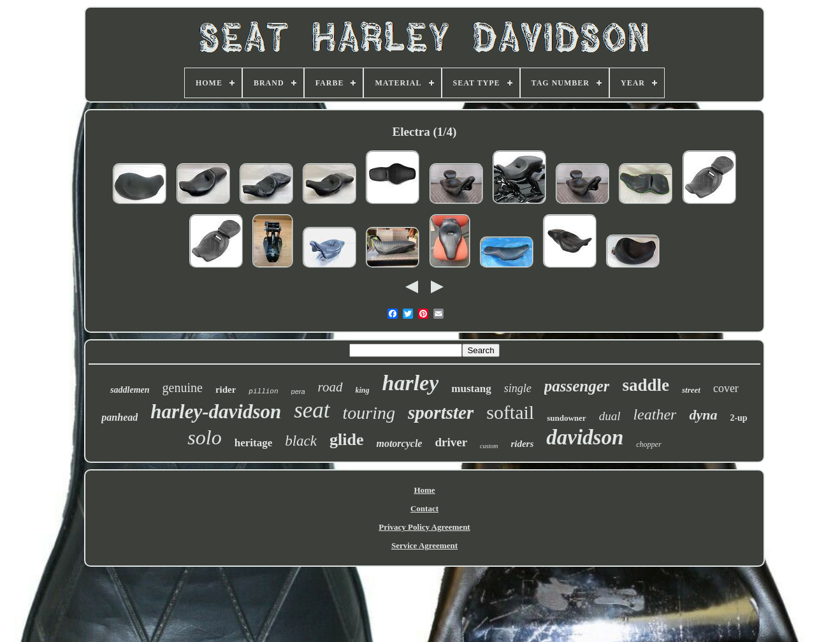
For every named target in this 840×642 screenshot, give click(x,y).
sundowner (566, 418)
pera (298, 391)
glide (346, 440)
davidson (585, 437)
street (691, 390)
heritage (253, 443)
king (363, 390)
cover (726, 388)
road (330, 387)
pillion (263, 391)
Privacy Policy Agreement (424, 527)
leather (655, 414)
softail (510, 412)
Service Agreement (424, 545)
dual (610, 416)
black (301, 441)
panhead (119, 417)
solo (204, 437)
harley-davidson (216, 412)
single (518, 388)
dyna (703, 415)
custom (489, 446)
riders (522, 444)
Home (424, 490)
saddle (646, 385)
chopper (648, 444)
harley (411, 383)
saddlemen (130, 390)
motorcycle (399, 443)
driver (451, 442)
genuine (183, 388)
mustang (471, 389)
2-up (738, 418)
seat (312, 410)
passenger (577, 386)
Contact (424, 508)
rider (226, 390)
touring (369, 413)
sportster (441, 412)
